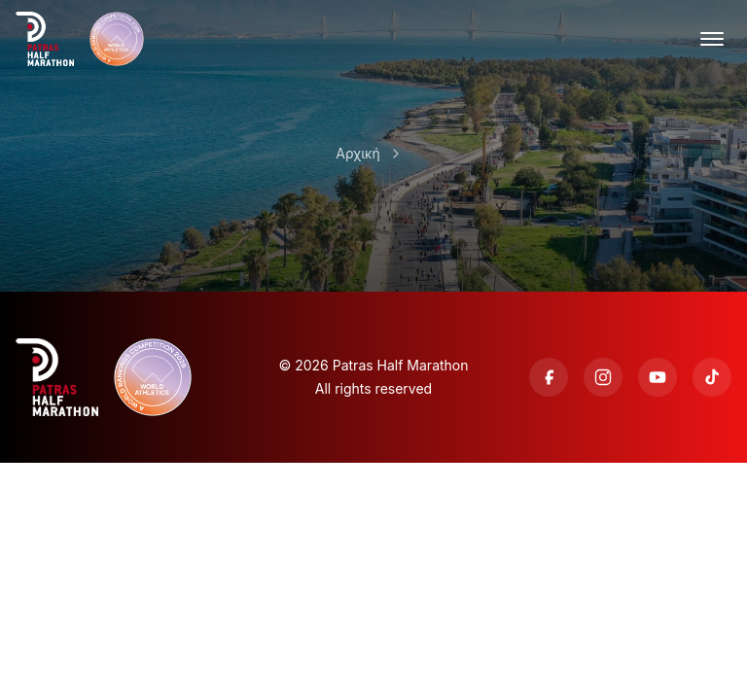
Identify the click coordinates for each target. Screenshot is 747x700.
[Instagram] (603, 377)
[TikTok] (712, 377)
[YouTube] (658, 377)
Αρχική (357, 153)
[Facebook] (549, 377)
